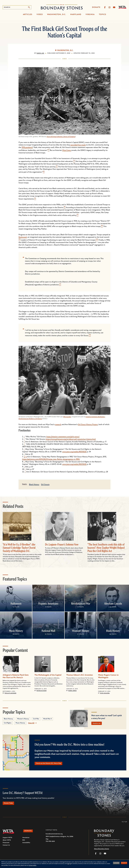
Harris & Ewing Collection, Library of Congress (61, 137)
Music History (16, 631)
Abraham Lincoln (113, 604)
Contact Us (6, 847)
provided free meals (78, 145)
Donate (96, 7)
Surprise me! (98, 724)
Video (40, 15)
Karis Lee (40, 53)
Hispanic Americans (48, 604)
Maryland (76, 15)
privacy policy (33, 865)
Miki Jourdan (67, 417)
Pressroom (6, 845)
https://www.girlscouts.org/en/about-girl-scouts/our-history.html (71, 439)
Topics (103, 15)
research (58, 425)
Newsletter (26, 840)
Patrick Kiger (42, 691)
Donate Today (10, 805)
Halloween (16, 604)
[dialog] (64, 864)
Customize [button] (116, 863)
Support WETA (7, 840)
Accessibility (26, 845)
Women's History (81, 631)
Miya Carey (67, 150)
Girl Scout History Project (88, 425)
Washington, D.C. (57, 15)
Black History (34, 485)
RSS (24, 842)
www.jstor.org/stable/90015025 (74, 452)
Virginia (90, 15)
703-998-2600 (50, 844)
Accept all (124, 863)
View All (31, 723)
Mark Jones (72, 691)
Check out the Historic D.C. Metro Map (51, 764)
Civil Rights (8, 723)
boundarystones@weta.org (54, 836)
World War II (47, 719)
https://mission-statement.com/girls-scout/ (63, 437)
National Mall (48, 631)
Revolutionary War (81, 604)
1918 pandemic (27, 147)
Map (47, 841)
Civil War (36, 719)
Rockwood (23, 237)
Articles (28, 15)
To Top (124, 824)
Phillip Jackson (11, 693)
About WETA (7, 842)
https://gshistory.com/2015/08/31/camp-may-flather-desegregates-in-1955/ (51, 459)
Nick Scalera (105, 693)
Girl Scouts (45, 485)
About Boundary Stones (102, 851)
